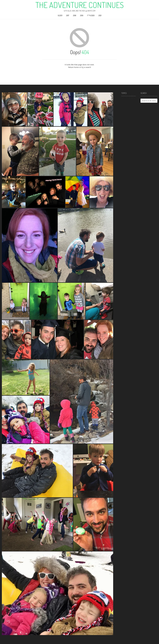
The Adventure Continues (80, 5)
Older (60, 15)
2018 (75, 15)
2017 (68, 15)
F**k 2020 (91, 15)
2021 (100, 15)
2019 (82, 15)
